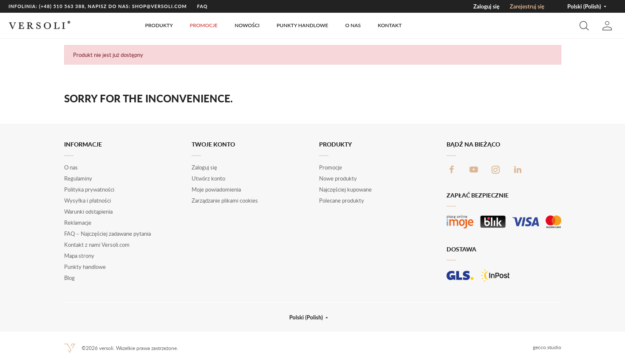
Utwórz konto (208, 178)
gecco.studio (547, 347)
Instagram (496, 169)
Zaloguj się (486, 6)
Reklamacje (78, 223)
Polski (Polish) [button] (585, 6)
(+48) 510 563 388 (62, 6)
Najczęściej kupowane (345, 189)
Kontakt (390, 25)
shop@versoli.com (160, 6)
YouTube (474, 169)
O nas (353, 25)
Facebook (452, 169)
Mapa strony (79, 256)
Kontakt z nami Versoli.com (97, 245)
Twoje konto (213, 144)
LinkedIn (518, 169)
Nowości (247, 25)
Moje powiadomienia (216, 189)
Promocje (204, 25)
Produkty (159, 25)
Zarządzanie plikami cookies (225, 200)
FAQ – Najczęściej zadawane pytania (107, 234)
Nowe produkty (338, 178)
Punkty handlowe (302, 25)
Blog (69, 278)
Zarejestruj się (527, 6)
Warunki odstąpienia (88, 212)
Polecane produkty (342, 200)
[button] (584, 25)
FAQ (202, 6)
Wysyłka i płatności (88, 200)
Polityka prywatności (89, 189)
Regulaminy (78, 178)
